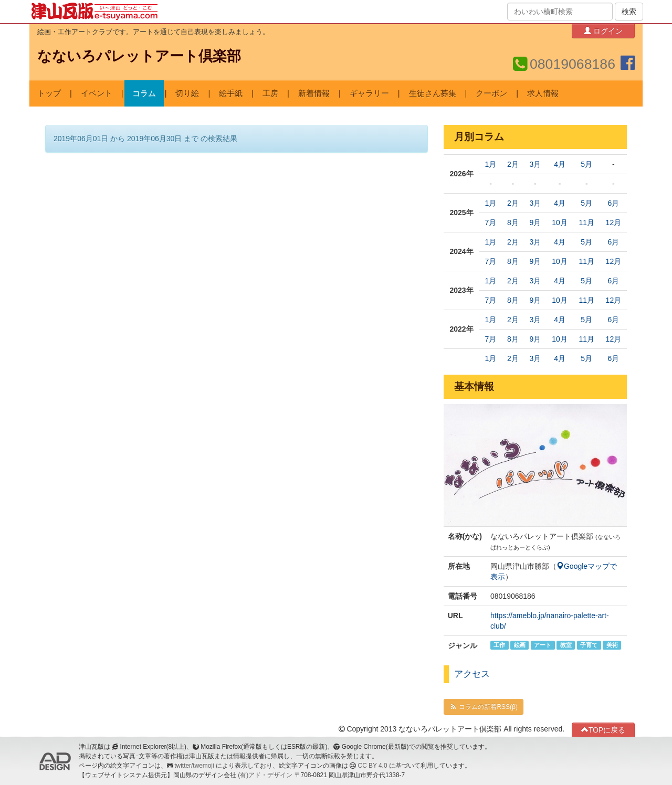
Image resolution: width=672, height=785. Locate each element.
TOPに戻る (603, 730)
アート (543, 645)
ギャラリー (369, 93)
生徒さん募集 (433, 93)
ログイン (603, 31)
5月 (586, 164)
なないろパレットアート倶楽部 (139, 56)
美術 (612, 645)
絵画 (520, 645)
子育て (589, 645)
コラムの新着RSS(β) (484, 707)
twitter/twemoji (194, 766)
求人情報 (543, 93)
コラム (144, 93)
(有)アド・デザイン (265, 775)
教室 (566, 645)
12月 (614, 222)
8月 (513, 222)
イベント (97, 93)
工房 (270, 93)
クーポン (491, 93)
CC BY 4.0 (373, 766)
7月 (491, 222)
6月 (613, 203)
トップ (49, 93)
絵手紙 (231, 93)
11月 (586, 222)
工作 (499, 645)
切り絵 (187, 93)
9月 (535, 222)
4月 (560, 164)
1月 (491, 164)
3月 (535, 164)
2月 (513, 164)
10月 (560, 222)
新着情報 (314, 93)
